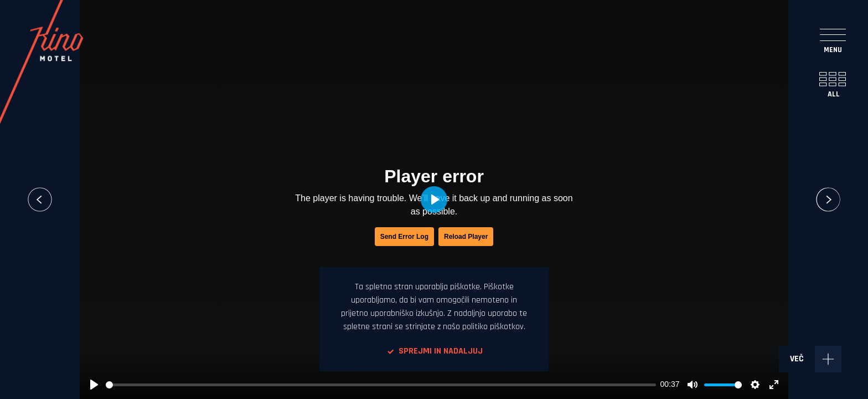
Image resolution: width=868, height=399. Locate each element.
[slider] (381, 385)
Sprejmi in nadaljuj (434, 351)
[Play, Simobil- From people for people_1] (94, 385)
